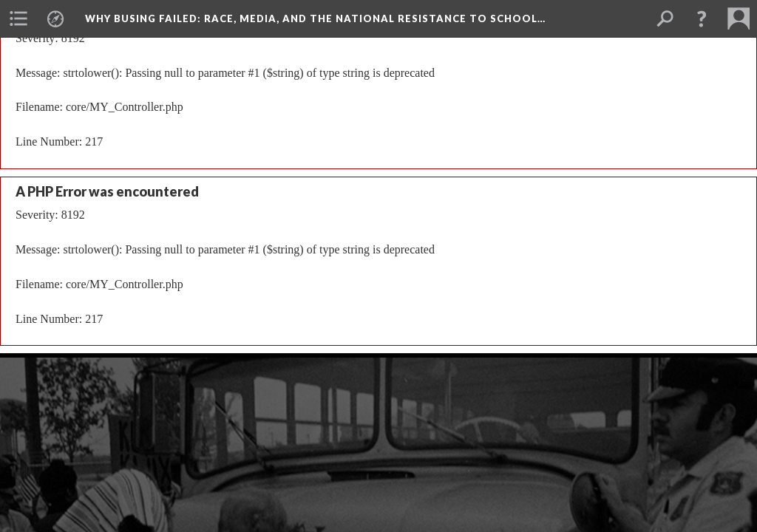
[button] (702, 18)
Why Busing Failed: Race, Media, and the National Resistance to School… (315, 18)
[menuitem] (18, 18)
